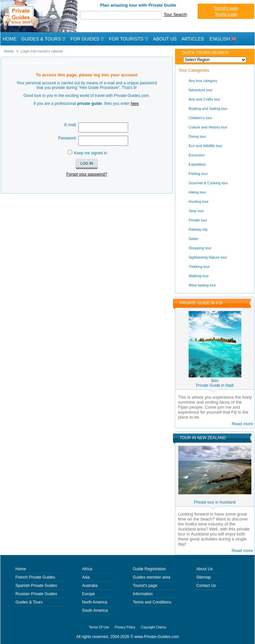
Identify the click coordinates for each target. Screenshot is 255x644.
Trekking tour (199, 267)
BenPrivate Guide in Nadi (215, 383)
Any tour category (203, 81)
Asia (86, 577)
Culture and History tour (208, 127)
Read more (242, 424)
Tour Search (175, 14)
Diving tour (197, 136)
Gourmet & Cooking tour (208, 183)
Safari (193, 239)
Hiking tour (197, 192)
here (135, 104)
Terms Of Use (99, 627)
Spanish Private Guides (36, 586)
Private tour (198, 220)
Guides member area (152, 577)
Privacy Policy (125, 627)
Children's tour (200, 118)
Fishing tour (198, 174)
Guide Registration (149, 569)
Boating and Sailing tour (208, 109)
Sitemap (204, 577)
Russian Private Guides (36, 594)
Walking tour (199, 276)
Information (143, 594)
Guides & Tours (29, 602)
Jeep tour (196, 211)
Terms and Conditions (152, 602)
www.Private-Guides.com (157, 637)
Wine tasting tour (202, 285)
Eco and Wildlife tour (205, 146)
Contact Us (206, 586)
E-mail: (71, 125)
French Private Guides (35, 577)
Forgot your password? (87, 174)
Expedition (197, 164)
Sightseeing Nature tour (208, 257)
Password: (67, 138)
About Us (165, 39)
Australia (90, 586)
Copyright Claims (153, 627)
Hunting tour (199, 201)
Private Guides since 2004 (40, 16)
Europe (88, 594)
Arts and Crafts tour (204, 99)
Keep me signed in (90, 153)
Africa (87, 569)
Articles (193, 39)
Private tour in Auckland (215, 502)
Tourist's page (226, 8)
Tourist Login (226, 14)
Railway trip (198, 229)
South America (95, 610)
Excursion (197, 155)
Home (10, 39)
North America (95, 602)
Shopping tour (200, 248)
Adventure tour (201, 90)
